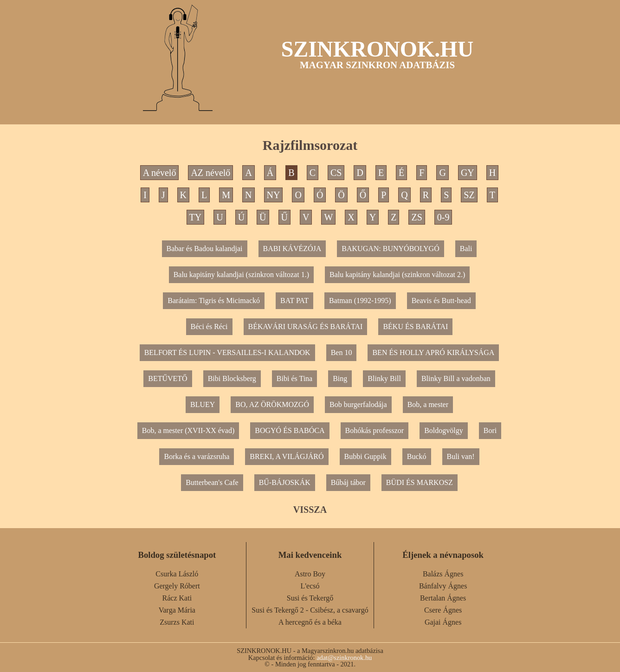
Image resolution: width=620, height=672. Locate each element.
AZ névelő (210, 173)
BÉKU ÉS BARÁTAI (415, 326)
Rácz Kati (177, 598)
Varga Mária (177, 610)
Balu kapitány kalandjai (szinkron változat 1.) (241, 275)
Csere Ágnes (443, 610)
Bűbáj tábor (348, 482)
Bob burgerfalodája (358, 404)
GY (468, 173)
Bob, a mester (428, 404)
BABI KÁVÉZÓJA (292, 249)
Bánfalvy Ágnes (443, 586)
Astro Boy (310, 574)
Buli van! (461, 456)
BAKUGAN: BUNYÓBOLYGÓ (390, 249)
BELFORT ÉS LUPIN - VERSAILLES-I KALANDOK (227, 352)
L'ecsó (310, 586)
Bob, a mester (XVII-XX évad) (188, 430)
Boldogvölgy (444, 430)
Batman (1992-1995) (360, 300)
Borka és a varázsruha (197, 456)
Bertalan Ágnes (443, 598)
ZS (417, 217)
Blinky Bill (384, 378)
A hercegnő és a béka (310, 622)
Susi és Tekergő (310, 598)
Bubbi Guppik (365, 456)
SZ (469, 195)
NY (274, 195)
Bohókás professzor (375, 430)
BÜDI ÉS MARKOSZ (420, 482)
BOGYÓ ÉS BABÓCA (290, 430)
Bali (466, 249)
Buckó (417, 456)
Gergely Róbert (177, 586)
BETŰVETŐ (168, 378)
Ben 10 (342, 352)
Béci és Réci (209, 326)
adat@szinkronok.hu (344, 658)
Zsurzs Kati (177, 622)
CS (336, 173)
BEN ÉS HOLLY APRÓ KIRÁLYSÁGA (433, 352)
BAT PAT (294, 300)
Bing (340, 378)
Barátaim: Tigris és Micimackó (214, 300)
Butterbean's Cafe (212, 482)
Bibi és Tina (294, 378)
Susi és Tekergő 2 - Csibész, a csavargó (310, 610)
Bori (490, 430)
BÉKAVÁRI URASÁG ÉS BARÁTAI (306, 326)
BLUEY (203, 404)
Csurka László (177, 574)
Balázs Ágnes (443, 574)
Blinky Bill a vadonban (456, 378)
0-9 (443, 217)
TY (196, 217)
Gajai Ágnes (443, 622)
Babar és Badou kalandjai (205, 249)
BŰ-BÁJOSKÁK (285, 482)
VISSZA (310, 510)
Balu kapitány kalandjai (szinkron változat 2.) (397, 275)
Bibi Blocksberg (232, 378)
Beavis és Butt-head (441, 300)
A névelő (160, 173)
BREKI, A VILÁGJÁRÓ (287, 456)
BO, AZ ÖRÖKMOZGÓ (272, 404)
